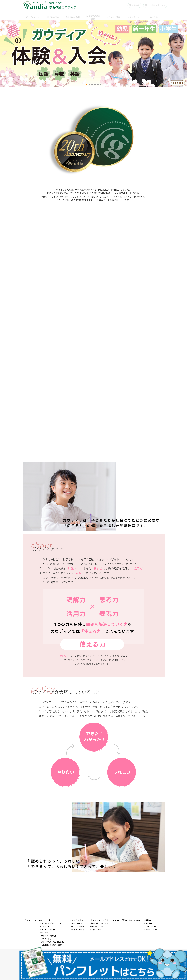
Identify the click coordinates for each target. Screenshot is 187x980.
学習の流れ (45, 926)
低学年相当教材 (78, 926)
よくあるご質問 (113, 15)
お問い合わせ (133, 15)
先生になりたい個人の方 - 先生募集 (93, 963)
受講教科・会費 (97, 926)
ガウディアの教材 (48, 930)
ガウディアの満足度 (49, 936)
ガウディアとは (33, 15)
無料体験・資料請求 (153, 5)
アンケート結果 (47, 939)
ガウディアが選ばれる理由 (51, 923)
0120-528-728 (97, 955)
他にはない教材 (73, 15)
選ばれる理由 (53, 15)
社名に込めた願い (152, 930)
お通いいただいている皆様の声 (53, 942)
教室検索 (132, 5)
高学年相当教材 (78, 930)
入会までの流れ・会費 (99, 920)
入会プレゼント (97, 930)
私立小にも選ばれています (51, 945)
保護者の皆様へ (152, 926)
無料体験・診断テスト (100, 923)
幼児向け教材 (77, 923)
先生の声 (45, 932)
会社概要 (154, 15)
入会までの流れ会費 (93, 15)
